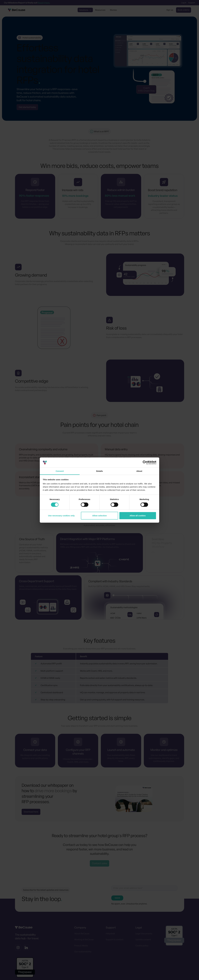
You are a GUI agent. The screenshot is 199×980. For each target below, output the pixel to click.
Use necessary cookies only (61, 516)
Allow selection (99, 516)
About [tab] (139, 471)
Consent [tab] (60, 471)
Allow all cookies (138, 516)
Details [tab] (99, 471)
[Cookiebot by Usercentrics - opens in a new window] (145, 463)
